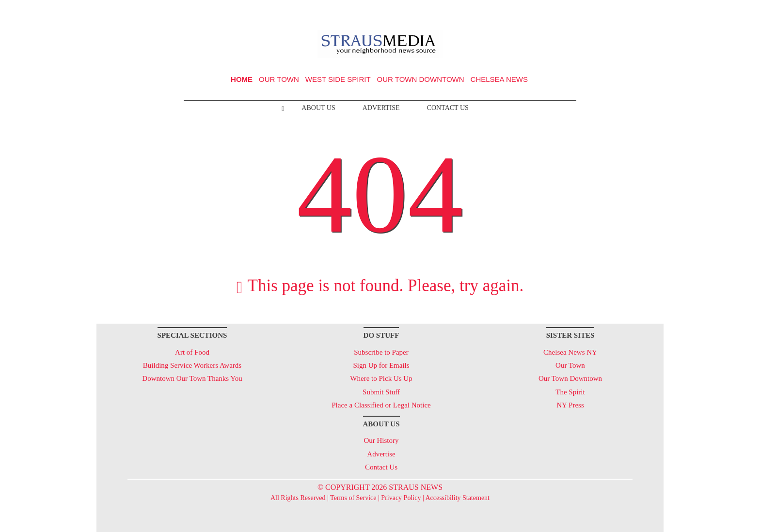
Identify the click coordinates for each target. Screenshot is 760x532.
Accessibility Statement (457, 498)
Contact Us (448, 108)
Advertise (381, 108)
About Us (318, 108)
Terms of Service (353, 498)
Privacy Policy (401, 498)
